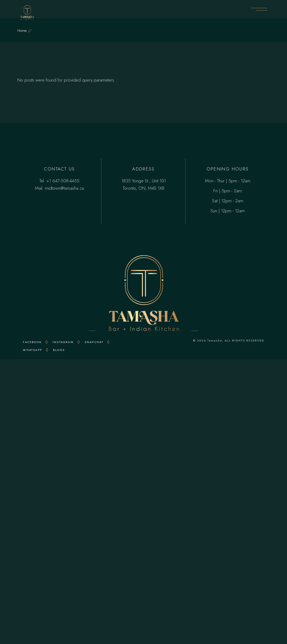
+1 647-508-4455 (63, 181)
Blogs (59, 350)
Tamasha (215, 340)
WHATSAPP (32, 350)
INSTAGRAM (63, 342)
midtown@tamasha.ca (64, 188)
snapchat (94, 342)
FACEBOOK (32, 342)
